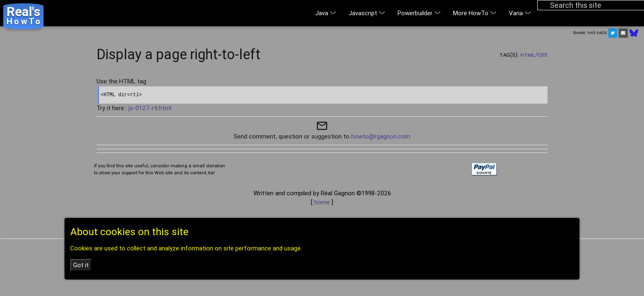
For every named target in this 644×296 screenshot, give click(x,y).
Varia (520, 13)
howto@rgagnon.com (381, 136)
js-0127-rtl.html (150, 108)
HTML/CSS (534, 54)
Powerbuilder (419, 13)
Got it (81, 265)
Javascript (367, 13)
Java (326, 13)
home (322, 202)
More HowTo (475, 13)
